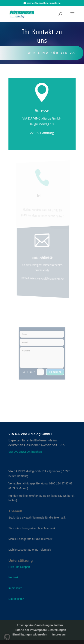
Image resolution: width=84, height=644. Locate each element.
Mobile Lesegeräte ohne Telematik (30, 550)
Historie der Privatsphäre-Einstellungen (40, 630)
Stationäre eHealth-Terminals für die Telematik (37, 518)
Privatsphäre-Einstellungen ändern (40, 625)
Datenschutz (16, 599)
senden (53, 369)
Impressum (15, 588)
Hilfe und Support (19, 567)
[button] (7, 637)
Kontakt (13, 577)
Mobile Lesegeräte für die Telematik (30, 539)
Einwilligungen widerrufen (30, 634)
